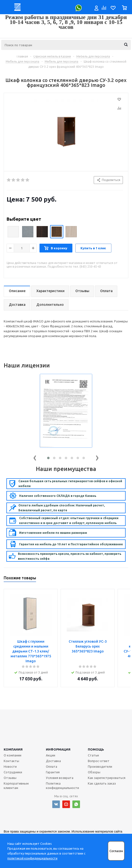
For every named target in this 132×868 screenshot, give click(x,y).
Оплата (52, 766)
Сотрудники (13, 772)
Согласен (116, 851)
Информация (58, 749)
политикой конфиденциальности (32, 858)
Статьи (93, 755)
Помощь (96, 749)
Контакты (11, 761)
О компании (13, 755)
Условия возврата (60, 778)
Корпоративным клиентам (16, 786)
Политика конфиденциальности (62, 786)
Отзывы (10, 778)
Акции (51, 755)
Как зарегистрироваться (107, 778)
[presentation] (35, 457)
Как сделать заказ (102, 783)
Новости (10, 766)
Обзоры (94, 772)
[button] (48, 458)
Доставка (53, 761)
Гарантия (53, 772)
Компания (13, 749)
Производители (100, 766)
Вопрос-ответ (99, 761)
